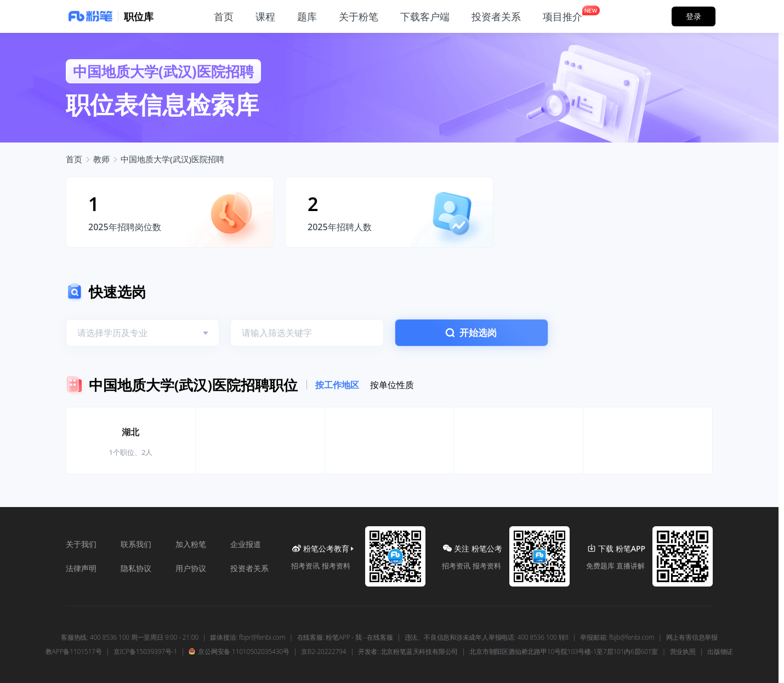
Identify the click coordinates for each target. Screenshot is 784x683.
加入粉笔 (191, 544)
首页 (74, 159)
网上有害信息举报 (692, 638)
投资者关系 (249, 568)
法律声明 (81, 568)
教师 (101, 159)
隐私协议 (136, 568)
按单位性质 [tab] (392, 385)
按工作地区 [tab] (337, 385)
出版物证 (720, 652)
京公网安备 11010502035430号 (239, 652)
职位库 (139, 16)
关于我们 (81, 544)
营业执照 (683, 652)
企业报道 (246, 544)
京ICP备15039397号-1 (145, 652)
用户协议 (191, 568)
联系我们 (136, 544)
